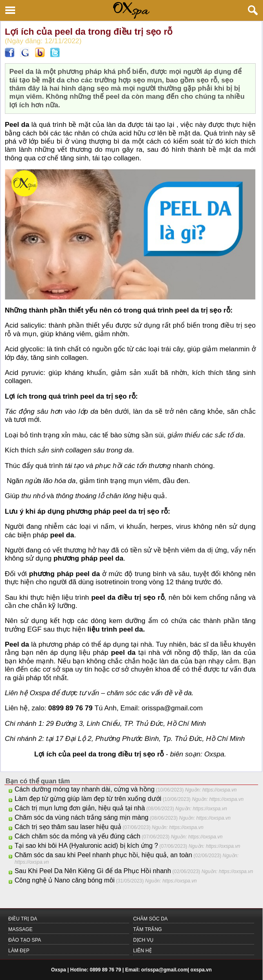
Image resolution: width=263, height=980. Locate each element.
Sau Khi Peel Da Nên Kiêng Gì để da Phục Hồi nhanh (93, 871)
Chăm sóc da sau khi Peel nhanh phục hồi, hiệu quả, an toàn (104, 855)
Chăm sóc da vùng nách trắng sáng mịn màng (82, 817)
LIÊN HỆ (143, 951)
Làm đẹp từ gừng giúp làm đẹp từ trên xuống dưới (88, 799)
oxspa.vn (201, 970)
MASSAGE (20, 929)
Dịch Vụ (143, 940)
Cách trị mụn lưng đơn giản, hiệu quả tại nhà (80, 808)
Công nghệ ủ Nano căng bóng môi (65, 880)
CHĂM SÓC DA (150, 919)
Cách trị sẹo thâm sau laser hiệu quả (68, 827)
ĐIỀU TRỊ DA (23, 919)
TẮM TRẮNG (147, 929)
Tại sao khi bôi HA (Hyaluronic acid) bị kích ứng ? (86, 846)
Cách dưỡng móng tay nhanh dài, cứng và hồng (85, 789)
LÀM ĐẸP (19, 951)
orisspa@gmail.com (165, 970)
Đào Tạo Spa (25, 940)
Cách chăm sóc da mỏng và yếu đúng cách (78, 836)
